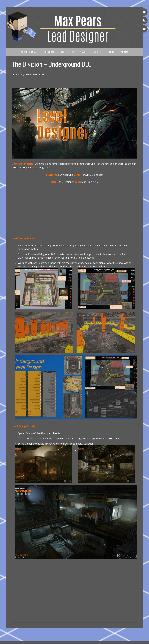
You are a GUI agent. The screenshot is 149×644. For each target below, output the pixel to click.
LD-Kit (97, 52)
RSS (144, 20)
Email (144, 29)
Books (111, 52)
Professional (28, 52)
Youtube (144, 12)
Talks (84, 52)
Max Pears (39, 75)
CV (73, 52)
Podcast (125, 52)
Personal (49, 52)
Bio (63, 52)
